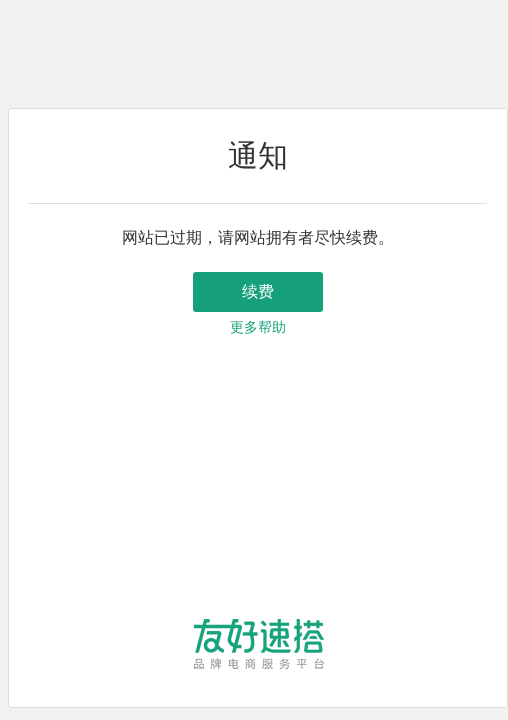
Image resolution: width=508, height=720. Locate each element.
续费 (258, 291)
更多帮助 (258, 327)
